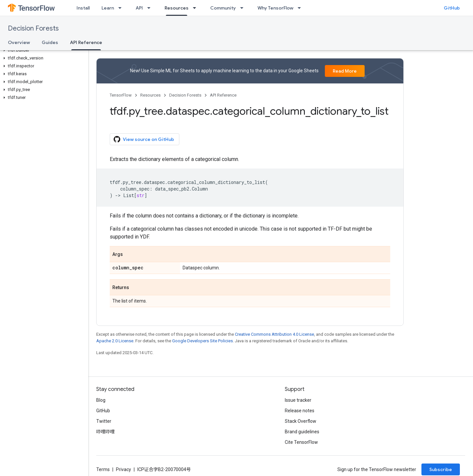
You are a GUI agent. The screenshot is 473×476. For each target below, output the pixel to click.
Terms (103, 469)
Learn (108, 8)
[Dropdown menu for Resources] (196, 8)
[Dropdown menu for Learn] (122, 8)
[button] (43, 50)
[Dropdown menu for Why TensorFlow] (301, 8)
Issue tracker (298, 400)
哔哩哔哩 (105, 432)
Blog (101, 400)
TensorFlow (121, 95)
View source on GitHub (144, 139)
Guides (50, 42)
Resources (150, 95)
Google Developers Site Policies (203, 341)
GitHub (452, 8)
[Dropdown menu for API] (151, 8)
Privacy (124, 469)
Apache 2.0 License (115, 341)
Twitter (104, 421)
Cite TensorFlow (301, 442)
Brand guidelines (302, 432)
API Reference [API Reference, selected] (86, 42)
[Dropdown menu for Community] (244, 8)
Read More (345, 71)
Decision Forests (33, 28)
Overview (19, 42)
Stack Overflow (301, 421)
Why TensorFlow (275, 8)
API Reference (223, 95)
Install (83, 8)
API (139, 8)
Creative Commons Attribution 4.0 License (274, 334)
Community (223, 8)
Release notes (300, 411)
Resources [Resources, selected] (177, 8)
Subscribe (441, 469)
